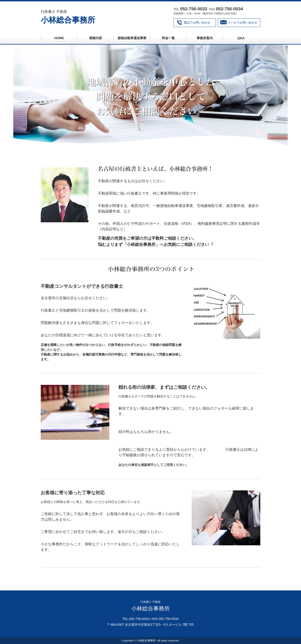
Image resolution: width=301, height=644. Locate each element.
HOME (59, 38)
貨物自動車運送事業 (132, 38)
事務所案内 (205, 38)
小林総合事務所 (68, 20)
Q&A (241, 38)
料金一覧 (168, 38)
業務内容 (96, 38)
